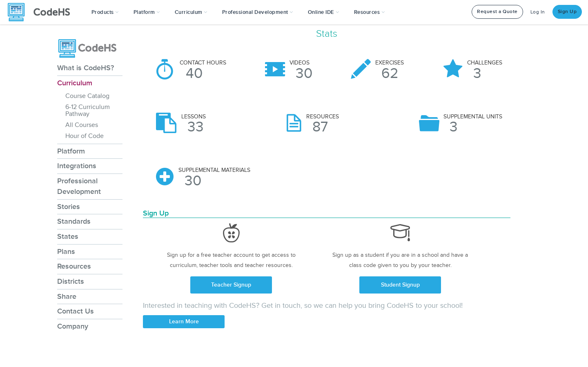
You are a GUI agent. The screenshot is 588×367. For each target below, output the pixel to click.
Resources (74, 266)
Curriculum (75, 83)
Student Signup (400, 285)
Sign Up (567, 12)
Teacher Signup (231, 285)
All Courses (82, 125)
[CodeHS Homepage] (42, 12)
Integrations (77, 166)
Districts (71, 281)
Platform (71, 151)
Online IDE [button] (324, 12)
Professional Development (79, 186)
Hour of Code (85, 136)
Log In (538, 12)
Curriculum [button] (191, 12)
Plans (66, 251)
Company (73, 326)
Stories (69, 207)
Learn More (184, 321)
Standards (74, 221)
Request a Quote (497, 12)
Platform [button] (147, 12)
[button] (105, 12)
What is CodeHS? (86, 68)
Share (67, 296)
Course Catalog (87, 96)
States (68, 236)
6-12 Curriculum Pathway (88, 110)
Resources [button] (370, 12)
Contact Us (76, 311)
